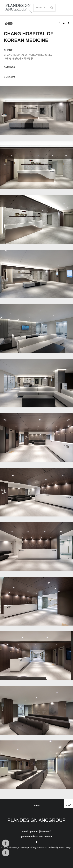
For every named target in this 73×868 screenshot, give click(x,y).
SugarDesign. (65, 848)
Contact (36, 805)
